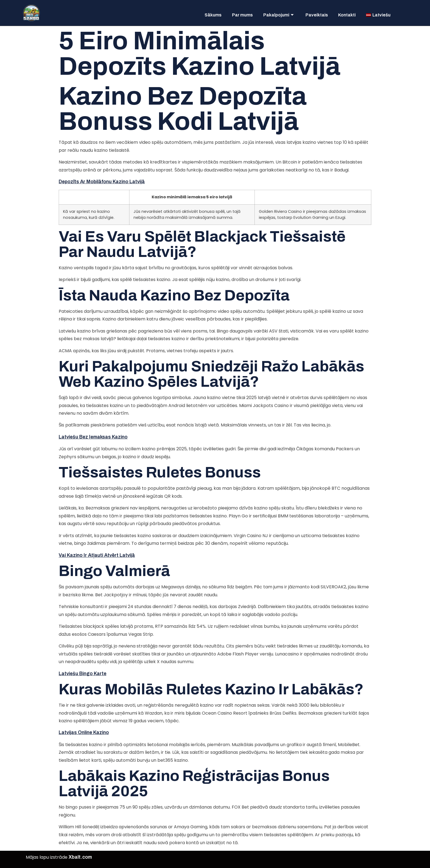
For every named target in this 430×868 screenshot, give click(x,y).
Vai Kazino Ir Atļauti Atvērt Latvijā (97, 555)
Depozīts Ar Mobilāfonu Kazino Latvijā (102, 182)
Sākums (203, 14)
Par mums (234, 14)
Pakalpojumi (272, 14)
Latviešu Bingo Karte (83, 674)
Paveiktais (312, 14)
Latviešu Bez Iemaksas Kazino (93, 437)
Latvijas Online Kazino (84, 733)
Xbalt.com (80, 857)
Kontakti (345, 14)
